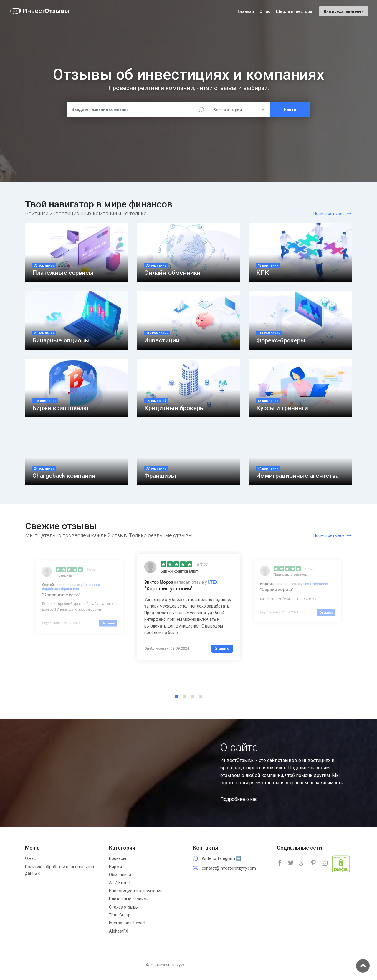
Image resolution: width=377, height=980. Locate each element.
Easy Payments (316, 584)
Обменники (120, 875)
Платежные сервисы (129, 899)
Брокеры (118, 858)
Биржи (115, 867)
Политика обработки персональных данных (60, 870)
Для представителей (344, 11)
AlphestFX (119, 931)
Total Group (120, 915)
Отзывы (108, 623)
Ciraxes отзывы (124, 907)
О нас (30, 858)
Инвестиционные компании (136, 891)
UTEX (213, 582)
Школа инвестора (294, 11)
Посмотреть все (329, 214)
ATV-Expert (120, 883)
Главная (246, 11)
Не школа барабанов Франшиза (71, 587)
